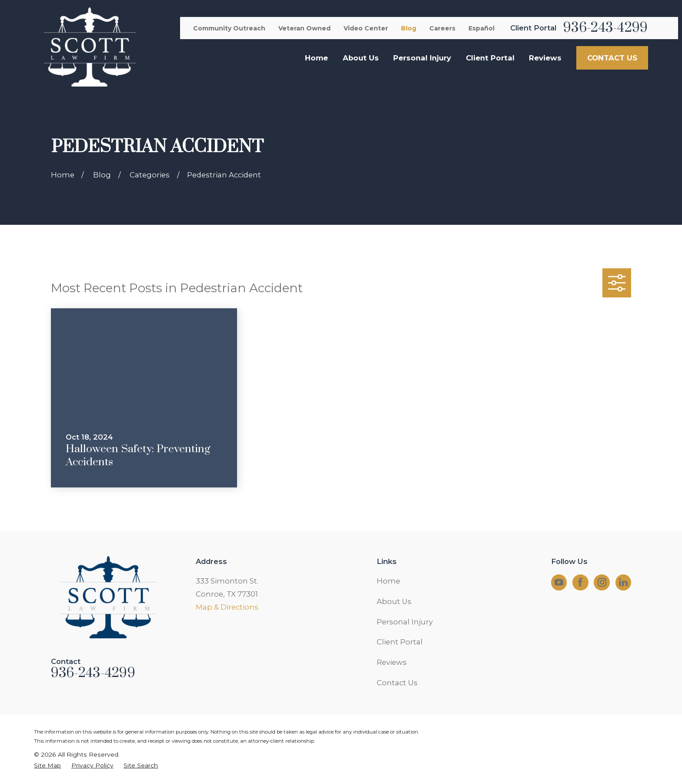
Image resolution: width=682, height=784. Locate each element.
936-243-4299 (605, 28)
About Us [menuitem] (361, 58)
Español (481, 28)
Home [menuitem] (316, 58)
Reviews (392, 662)
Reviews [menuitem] (545, 58)
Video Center (366, 28)
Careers (442, 28)
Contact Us (397, 683)
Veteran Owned (304, 28)
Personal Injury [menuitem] (422, 58)
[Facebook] (580, 582)
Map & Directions (227, 607)
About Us (394, 601)
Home (388, 581)
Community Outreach (229, 28)
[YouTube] (559, 582)
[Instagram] (602, 582)
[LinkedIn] (623, 582)
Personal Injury (405, 622)
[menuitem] (47, 766)
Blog (409, 28)
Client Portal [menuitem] (490, 58)
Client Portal (400, 642)
